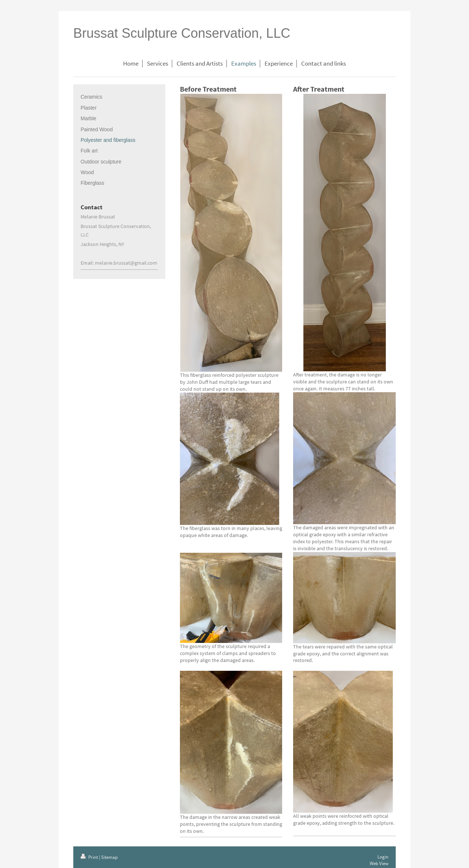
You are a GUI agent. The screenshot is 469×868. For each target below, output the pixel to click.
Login (383, 857)
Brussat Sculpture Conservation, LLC (182, 33)
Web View (379, 863)
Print (90, 857)
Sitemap (109, 857)
